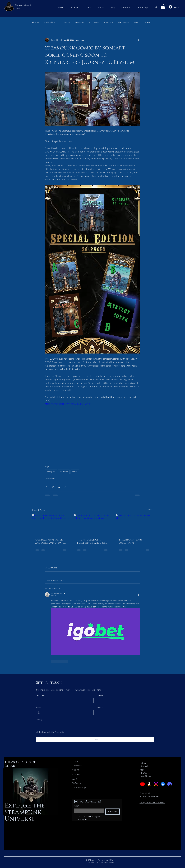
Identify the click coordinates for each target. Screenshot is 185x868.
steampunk (51, 472)
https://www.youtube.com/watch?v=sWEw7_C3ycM (68, 404)
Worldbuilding (49, 22)
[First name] (64, 701)
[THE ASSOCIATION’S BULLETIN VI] (134, 525)
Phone (38, 708)
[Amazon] (149, 784)
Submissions (65, 22)
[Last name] (125, 701)
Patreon (143, 763)
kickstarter (64, 472)
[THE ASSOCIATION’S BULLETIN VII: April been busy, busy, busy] (93, 525)
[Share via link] (65, 487)
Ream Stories (146, 776)
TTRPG (76, 770)
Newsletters (79, 22)
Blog (75, 779)
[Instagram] (156, 784)
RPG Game (145, 773)
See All (150, 510)
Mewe (143, 770)
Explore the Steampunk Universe (25, 812)
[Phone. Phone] (67, 713)
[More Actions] (138, 595)
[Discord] (170, 784)
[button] (163, 7)
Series (136, 22)
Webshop (77, 783)
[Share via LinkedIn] (59, 487)
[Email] (88, 811)
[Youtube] (142, 784)
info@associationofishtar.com (152, 802)
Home (75, 761)
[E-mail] (125, 713)
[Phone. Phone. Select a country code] (40, 713)
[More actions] (138, 40)
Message (39, 720)
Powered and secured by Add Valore (100, 862)
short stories (94, 22)
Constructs (109, 22)
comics (75, 472)
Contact (76, 774)
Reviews (147, 22)
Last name (101, 696)
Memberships (79, 788)
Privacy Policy (146, 793)
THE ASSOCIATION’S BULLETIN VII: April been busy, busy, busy (92, 541)
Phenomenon (123, 22)
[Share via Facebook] (46, 487)
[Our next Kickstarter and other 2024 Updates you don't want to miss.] (51, 525)
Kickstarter (145, 766)
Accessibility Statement (150, 796)
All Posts (35, 22)
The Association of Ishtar (20, 764)
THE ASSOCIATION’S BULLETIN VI (131, 541)
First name (40, 696)
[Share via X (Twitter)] (52, 487)
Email (77, 806)
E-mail (100, 708)
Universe (77, 766)
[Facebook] (163, 784)
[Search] (156, 7)
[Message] (94, 725)
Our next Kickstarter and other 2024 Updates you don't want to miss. (50, 541)
